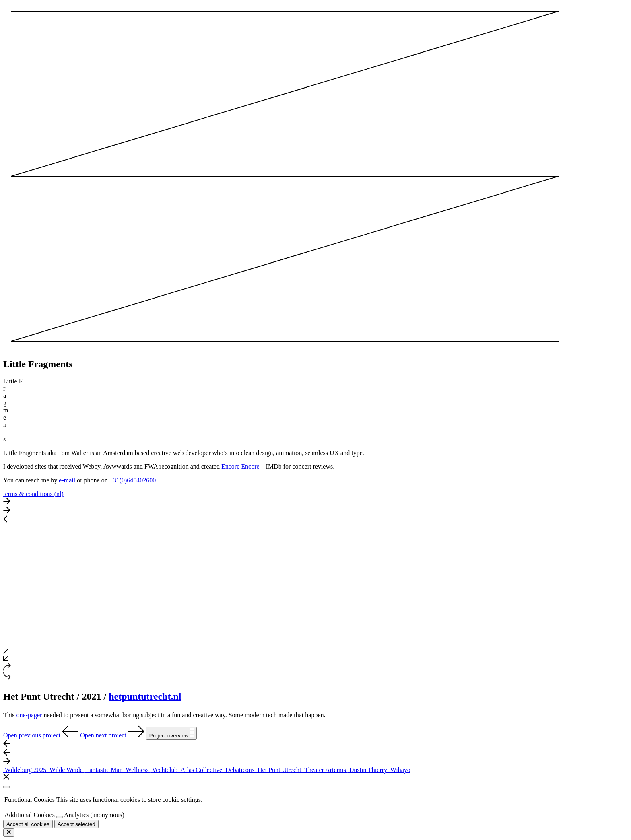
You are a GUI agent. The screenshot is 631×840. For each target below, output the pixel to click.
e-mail (67, 480)
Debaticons (240, 770)
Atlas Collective (201, 770)
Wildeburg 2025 (26, 770)
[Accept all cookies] (28, 824)
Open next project (113, 735)
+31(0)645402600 (133, 480)
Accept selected (76, 824)
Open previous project (42, 735)
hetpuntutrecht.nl (145, 696)
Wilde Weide (66, 770)
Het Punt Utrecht (279, 770)
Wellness (137, 770)
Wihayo (400, 770)
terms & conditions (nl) (33, 494)
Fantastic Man (104, 770)
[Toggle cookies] (60, 817)
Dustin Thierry (368, 770)
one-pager (29, 715)
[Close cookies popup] (6, 787)
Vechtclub (165, 770)
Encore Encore (240, 466)
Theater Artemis (325, 770)
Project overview (171, 733)
